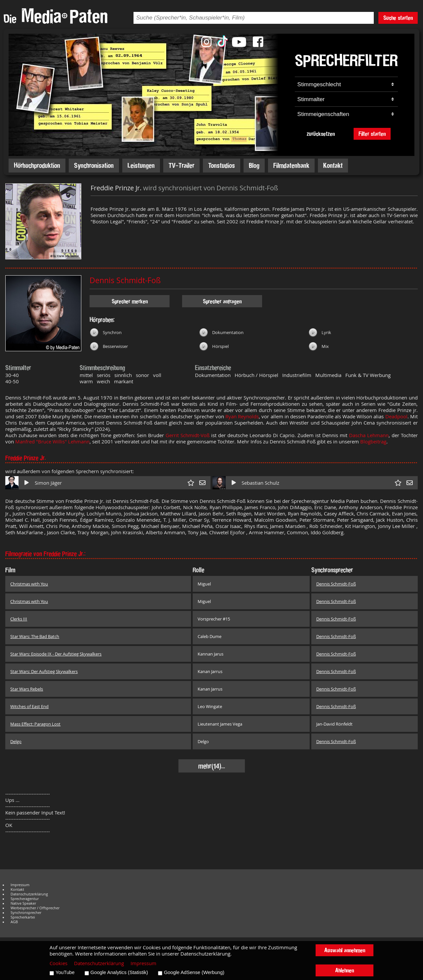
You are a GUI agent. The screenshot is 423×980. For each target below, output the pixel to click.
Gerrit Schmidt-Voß (188, 435)
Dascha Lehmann (369, 435)
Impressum (20, 885)
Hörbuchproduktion (37, 165)
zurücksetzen (321, 134)
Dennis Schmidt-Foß (125, 280)
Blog (254, 165)
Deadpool (396, 416)
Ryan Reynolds (242, 416)
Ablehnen (345, 970)
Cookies (58, 963)
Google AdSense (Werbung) (194, 972)
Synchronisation (94, 165)
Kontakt (333, 165)
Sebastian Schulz (260, 483)
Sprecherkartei (23, 917)
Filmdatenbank (291, 165)
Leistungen (141, 165)
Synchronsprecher (26, 913)
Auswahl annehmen (345, 950)
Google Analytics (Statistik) (119, 972)
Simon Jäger (48, 483)
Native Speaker (23, 903)
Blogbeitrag (373, 442)
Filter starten (372, 134)
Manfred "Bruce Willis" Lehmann (52, 442)
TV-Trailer (181, 165)
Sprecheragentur (25, 899)
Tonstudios (222, 165)
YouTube (65, 972)
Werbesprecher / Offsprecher (35, 908)
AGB (14, 922)
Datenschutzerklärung (29, 894)
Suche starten (398, 18)
